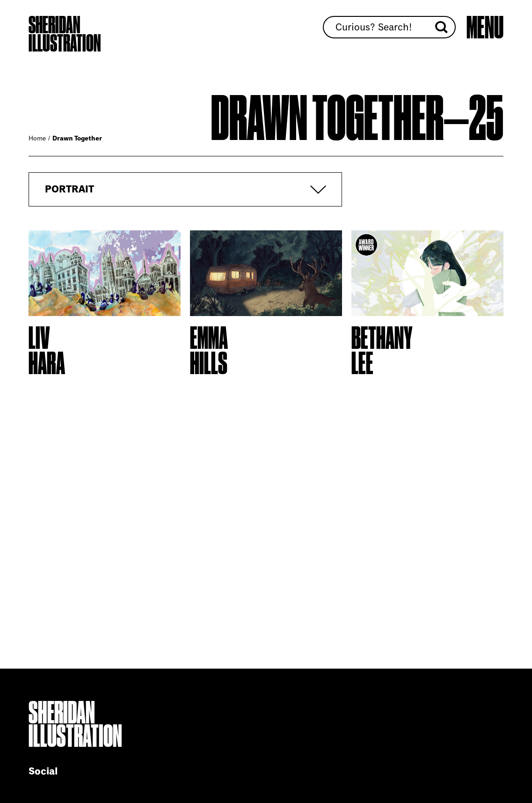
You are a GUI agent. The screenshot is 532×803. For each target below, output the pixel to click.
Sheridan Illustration (65, 35)
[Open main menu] (485, 28)
